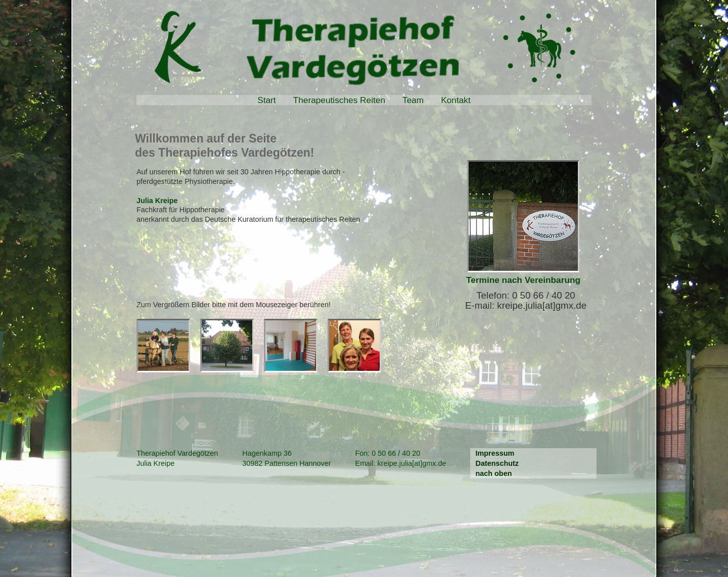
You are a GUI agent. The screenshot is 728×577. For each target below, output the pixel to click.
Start (266, 100)
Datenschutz (497, 463)
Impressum (495, 453)
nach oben (493, 473)
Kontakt (456, 100)
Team (413, 100)
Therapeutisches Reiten (339, 100)
